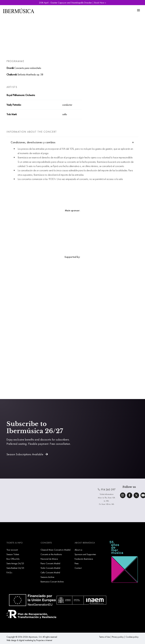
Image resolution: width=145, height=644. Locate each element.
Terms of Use (104, 637)
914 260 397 (107, 489)
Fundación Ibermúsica (84, 559)
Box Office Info (13, 559)
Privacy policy (118, 637)
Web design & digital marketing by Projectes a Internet (29, 640)
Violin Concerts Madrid (50, 568)
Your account (12, 550)
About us (78, 550)
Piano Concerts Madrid (50, 563)
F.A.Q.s (9, 572)
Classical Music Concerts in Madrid (55, 550)
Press (77, 563)
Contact (78, 568)
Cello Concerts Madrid (50, 572)
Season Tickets (13, 554)
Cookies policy (132, 637)
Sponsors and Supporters (85, 554)
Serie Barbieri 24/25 (15, 568)
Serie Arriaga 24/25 (15, 563)
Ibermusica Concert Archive (52, 582)
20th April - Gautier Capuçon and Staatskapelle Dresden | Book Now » (72, 3)
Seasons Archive (47, 577)
